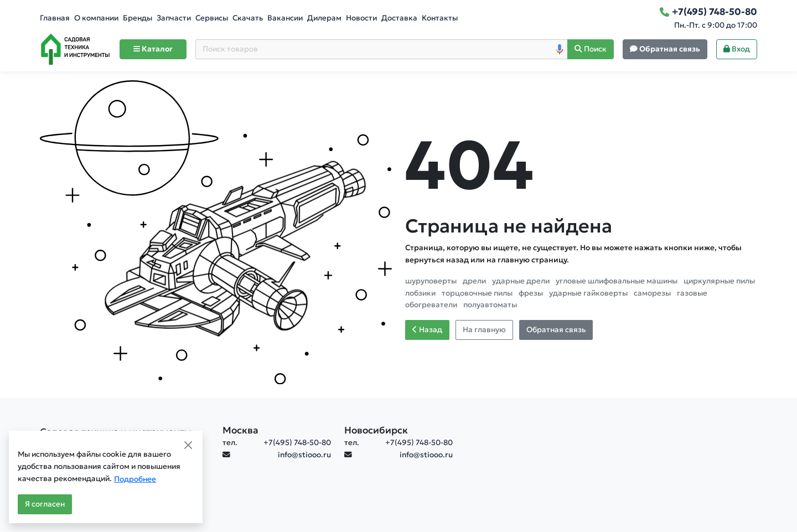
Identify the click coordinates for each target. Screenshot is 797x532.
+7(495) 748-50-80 (297, 443)
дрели (475, 281)
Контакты (440, 18)
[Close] (188, 445)
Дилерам (324, 18)
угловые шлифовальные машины (617, 281)
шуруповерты (432, 281)
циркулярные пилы (719, 281)
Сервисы (212, 18)
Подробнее (135, 479)
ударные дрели (522, 281)
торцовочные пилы (478, 293)
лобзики (421, 293)
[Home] (75, 49)
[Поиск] (591, 50)
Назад (427, 330)
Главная (55, 18)
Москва (240, 430)
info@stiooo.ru (304, 455)
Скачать (248, 18)
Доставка (399, 18)
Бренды (138, 18)
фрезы (532, 293)
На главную (484, 330)
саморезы (653, 293)
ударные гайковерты (589, 293)
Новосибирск (376, 430)
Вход (737, 49)
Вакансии (285, 18)
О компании (96, 18)
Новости (361, 18)
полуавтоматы (490, 305)
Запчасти (174, 18)
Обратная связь (556, 330)
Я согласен (45, 504)
